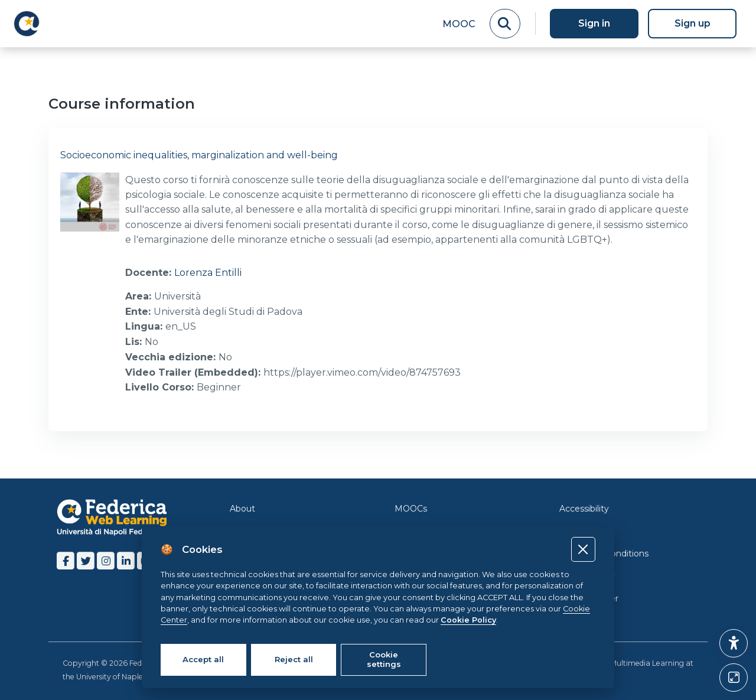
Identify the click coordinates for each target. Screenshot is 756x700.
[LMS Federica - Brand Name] (27, 24)
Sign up (693, 23)
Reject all (294, 659)
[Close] (583, 549)
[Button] (734, 678)
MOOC (459, 24)
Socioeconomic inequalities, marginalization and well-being (199, 155)
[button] (734, 643)
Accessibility (584, 506)
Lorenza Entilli (208, 273)
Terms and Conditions (604, 551)
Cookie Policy (587, 574)
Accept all (203, 659)
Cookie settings (384, 659)
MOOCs (411, 506)
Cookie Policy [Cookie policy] (468, 620)
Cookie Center (589, 596)
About (242, 506)
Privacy (574, 529)
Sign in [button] (594, 23)
